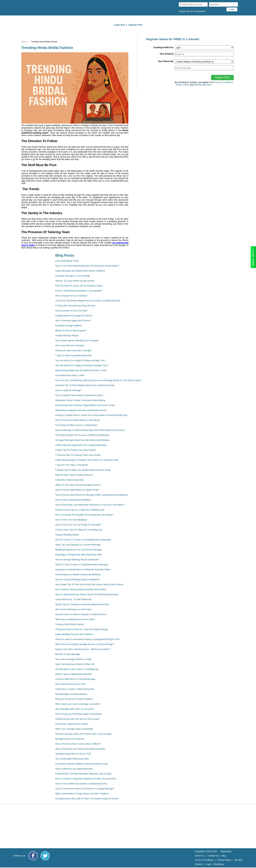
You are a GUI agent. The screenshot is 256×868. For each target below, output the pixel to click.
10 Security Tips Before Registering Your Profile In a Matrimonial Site (88, 301)
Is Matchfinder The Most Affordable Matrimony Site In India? (84, 774)
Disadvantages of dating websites (71, 694)
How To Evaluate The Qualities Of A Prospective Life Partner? (84, 515)
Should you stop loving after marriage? (74, 351)
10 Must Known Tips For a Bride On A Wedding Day (80, 510)
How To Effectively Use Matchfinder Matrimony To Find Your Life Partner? (90, 505)
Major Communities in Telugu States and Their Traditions (82, 794)
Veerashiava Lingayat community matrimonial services (81, 410)
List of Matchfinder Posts (67, 261)
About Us (199, 856)
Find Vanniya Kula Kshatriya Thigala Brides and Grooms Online (85, 405)
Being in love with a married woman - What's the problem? (83, 649)
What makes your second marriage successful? (78, 704)
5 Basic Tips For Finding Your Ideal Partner (76, 450)
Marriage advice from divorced (70, 739)
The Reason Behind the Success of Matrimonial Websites (82, 435)
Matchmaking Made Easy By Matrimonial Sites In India (81, 370)
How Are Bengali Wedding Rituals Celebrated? (77, 560)
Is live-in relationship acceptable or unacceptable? (79, 291)
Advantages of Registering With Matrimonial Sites (79, 555)
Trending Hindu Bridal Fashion (70, 624)
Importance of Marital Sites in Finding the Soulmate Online (83, 570)
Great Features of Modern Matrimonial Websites (78, 575)
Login (208, 864)
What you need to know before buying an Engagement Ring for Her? (88, 639)
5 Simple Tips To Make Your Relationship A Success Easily (83, 470)
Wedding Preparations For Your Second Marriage (79, 550)
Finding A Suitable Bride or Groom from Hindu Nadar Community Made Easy (91, 415)
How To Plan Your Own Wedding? (71, 520)
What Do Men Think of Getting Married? (74, 475)
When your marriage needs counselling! (74, 729)
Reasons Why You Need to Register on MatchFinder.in (81, 614)
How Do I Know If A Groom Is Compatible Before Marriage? (83, 540)
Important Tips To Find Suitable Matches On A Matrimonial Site (85, 385)
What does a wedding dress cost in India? (75, 619)
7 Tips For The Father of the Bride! (72, 465)
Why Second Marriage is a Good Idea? (74, 609)
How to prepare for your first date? (71, 311)
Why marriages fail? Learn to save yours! (75, 709)
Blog (224, 856)
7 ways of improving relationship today (73, 355)
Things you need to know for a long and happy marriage (82, 629)
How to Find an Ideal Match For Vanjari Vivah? (77, 490)
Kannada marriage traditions (69, 326)
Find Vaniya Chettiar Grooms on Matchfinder (76, 425)
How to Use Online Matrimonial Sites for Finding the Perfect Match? (87, 266)
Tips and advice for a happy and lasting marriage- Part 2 (82, 365)
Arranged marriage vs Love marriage (73, 276)
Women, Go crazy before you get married (75, 281)
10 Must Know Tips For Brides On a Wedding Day (79, 530)
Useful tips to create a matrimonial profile (75, 689)
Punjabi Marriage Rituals (67, 336)
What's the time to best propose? (71, 331)
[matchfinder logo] (45, 8)
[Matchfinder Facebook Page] (33, 856)
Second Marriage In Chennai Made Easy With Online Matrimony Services (90, 430)
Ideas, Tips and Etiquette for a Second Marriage (78, 545)
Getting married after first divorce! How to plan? (78, 719)
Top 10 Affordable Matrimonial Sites (72, 759)
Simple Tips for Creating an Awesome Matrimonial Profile (82, 604)
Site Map (238, 860)
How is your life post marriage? (70, 346)
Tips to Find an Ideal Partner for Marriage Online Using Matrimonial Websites (92, 495)
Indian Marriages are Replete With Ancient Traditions (80, 271)
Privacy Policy (224, 860)
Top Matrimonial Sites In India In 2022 (73, 754)
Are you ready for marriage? (69, 390)
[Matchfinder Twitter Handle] (45, 856)
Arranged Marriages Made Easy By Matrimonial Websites (82, 440)
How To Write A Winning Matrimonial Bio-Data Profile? (81, 590)
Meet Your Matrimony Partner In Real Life (75, 664)
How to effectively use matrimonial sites (74, 769)
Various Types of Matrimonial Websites (74, 674)
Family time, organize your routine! (72, 724)
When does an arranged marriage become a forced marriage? (85, 644)
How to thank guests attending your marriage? (77, 341)
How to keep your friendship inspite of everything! (79, 714)
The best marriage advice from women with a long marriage (83, 734)
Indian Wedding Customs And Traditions (74, 634)
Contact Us (213, 856)
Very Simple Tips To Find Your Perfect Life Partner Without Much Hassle (89, 585)
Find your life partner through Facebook (74, 699)
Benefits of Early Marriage (68, 654)
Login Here (120, 25)
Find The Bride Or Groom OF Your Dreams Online (79, 286)
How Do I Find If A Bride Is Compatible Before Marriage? (82, 565)
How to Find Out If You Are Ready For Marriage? (78, 525)
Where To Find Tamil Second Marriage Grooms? (78, 485)
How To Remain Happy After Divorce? (73, 321)
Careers (199, 864)
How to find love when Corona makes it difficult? (78, 744)
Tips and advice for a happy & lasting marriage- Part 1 (81, 360)
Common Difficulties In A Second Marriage (75, 679)
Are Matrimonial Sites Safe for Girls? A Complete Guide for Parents (87, 799)
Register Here (136, 25)
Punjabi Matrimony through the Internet (74, 316)
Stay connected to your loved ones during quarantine (80, 749)
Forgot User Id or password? (192, 11)
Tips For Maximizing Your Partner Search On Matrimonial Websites (87, 594)
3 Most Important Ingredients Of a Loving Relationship (81, 445)
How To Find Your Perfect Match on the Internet (78, 420)
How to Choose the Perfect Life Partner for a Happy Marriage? (85, 789)
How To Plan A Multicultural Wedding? (73, 500)
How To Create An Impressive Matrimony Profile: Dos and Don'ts (86, 779)
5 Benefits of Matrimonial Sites (70, 480)
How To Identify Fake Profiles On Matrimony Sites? (79, 395)
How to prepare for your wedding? (71, 296)
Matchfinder (226, 851)
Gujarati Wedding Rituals (67, 535)
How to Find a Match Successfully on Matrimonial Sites (81, 784)
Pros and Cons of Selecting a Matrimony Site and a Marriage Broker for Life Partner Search (98, 380)
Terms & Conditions (224, 82)
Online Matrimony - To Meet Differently (73, 599)
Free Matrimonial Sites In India (70, 375)
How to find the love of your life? (70, 684)
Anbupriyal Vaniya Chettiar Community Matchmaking (80, 400)
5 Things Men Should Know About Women (75, 306)
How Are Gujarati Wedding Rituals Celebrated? (78, 580)
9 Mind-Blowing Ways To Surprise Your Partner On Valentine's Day (87, 460)
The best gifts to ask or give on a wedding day (77, 669)
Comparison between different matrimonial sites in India (82, 764)
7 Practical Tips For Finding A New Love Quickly (78, 455)
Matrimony (219, 864)
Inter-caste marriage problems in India (73, 659)
